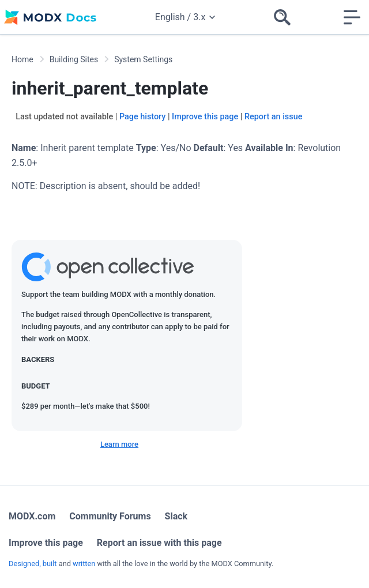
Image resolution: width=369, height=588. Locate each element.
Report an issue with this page (159, 543)
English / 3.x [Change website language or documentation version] (185, 17)
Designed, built (33, 563)
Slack (176, 516)
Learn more (119, 444)
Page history (142, 117)
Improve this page (205, 117)
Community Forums (110, 516)
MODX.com (32, 516)
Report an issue (273, 117)
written (84, 563)
